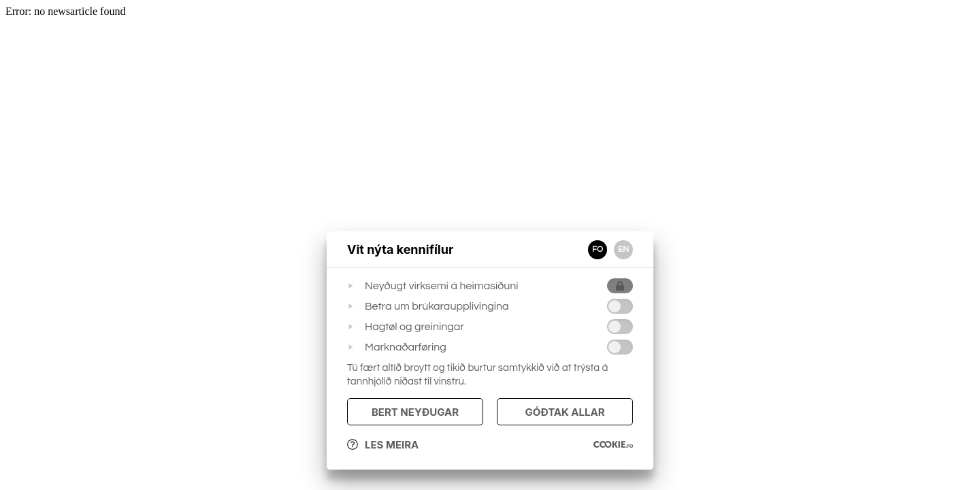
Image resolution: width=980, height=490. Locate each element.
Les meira (383, 445)
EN (623, 249)
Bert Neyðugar (415, 412)
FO (598, 249)
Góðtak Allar (565, 412)
